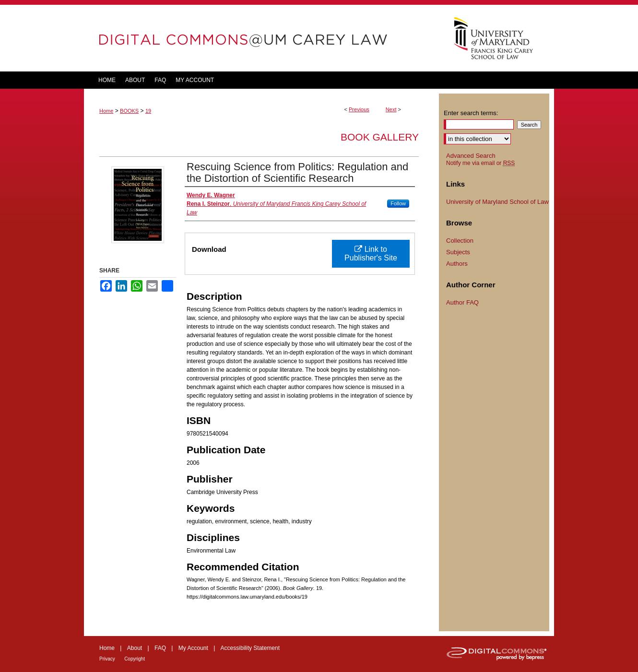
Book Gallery (380, 137)
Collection (460, 241)
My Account (193, 648)
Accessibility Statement (250, 648)
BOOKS (129, 111)
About (135, 648)
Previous (359, 109)
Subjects (458, 252)
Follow (398, 203)
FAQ (160, 648)
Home (106, 111)
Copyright (135, 659)
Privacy (107, 659)
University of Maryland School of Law (497, 202)
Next (391, 109)
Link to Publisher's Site (371, 253)
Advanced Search (471, 156)
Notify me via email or (480, 163)
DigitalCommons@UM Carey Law (261, 38)
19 (148, 111)
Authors (457, 264)
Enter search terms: (471, 113)
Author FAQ (462, 302)
